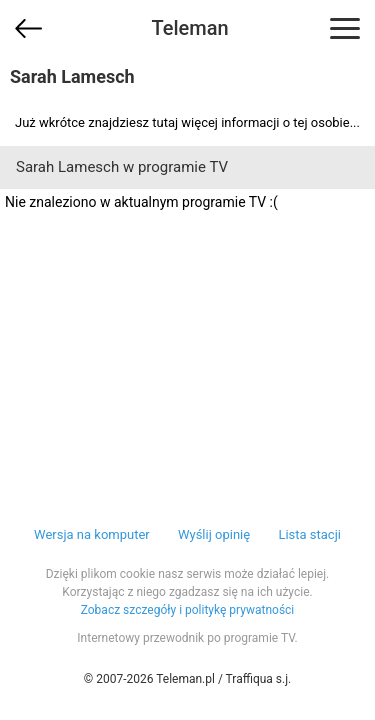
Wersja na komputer (92, 534)
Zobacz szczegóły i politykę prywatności (188, 610)
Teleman (189, 28)
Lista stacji (309, 534)
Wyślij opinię (214, 534)
